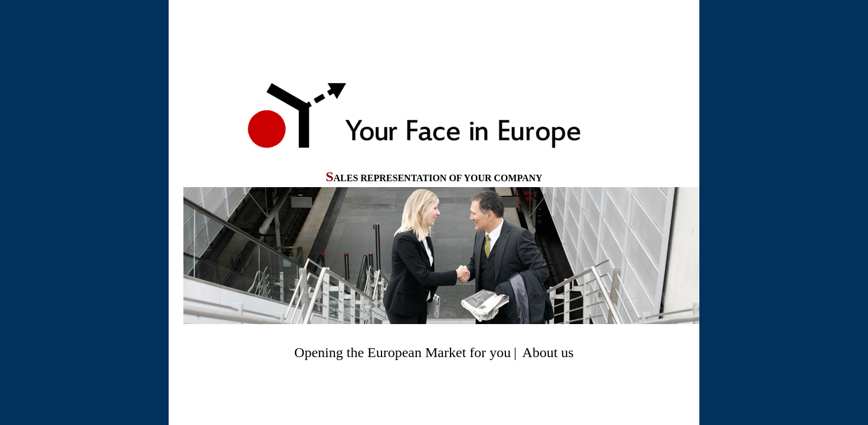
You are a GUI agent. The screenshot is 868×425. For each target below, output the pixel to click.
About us (548, 352)
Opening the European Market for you (402, 352)
